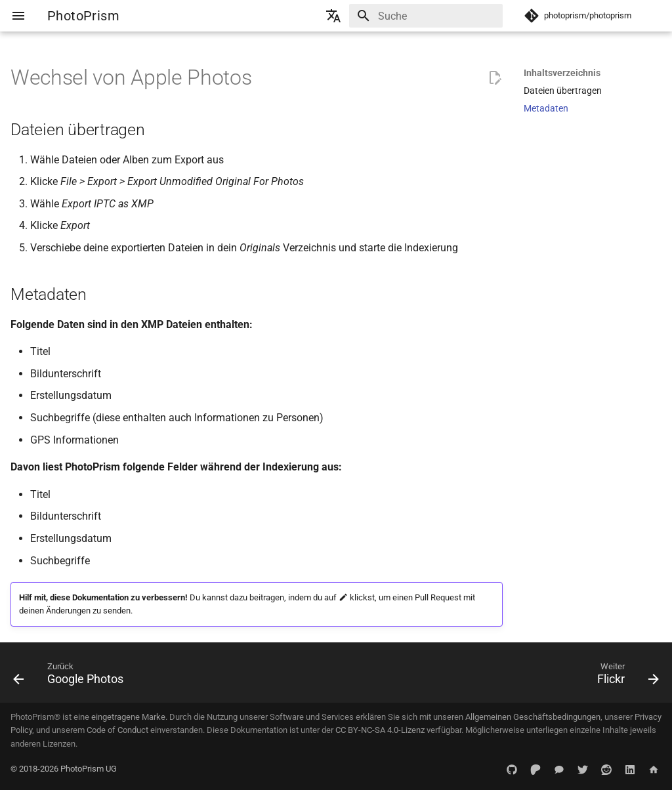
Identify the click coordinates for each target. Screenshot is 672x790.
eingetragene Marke (128, 717)
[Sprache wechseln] (333, 16)
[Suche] (426, 16)
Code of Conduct (117, 730)
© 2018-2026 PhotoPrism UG (64, 769)
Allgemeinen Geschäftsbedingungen (533, 717)
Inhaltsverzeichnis (562, 73)
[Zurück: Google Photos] (72, 676)
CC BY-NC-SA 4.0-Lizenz (380, 730)
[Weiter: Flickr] (624, 676)
